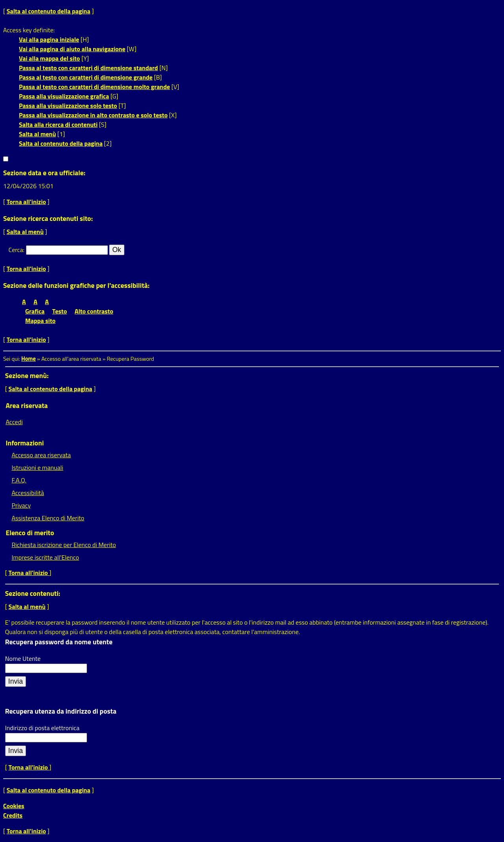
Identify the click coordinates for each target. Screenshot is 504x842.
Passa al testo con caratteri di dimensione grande (86, 77)
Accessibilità (28, 493)
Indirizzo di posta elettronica (42, 728)
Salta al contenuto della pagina (49, 11)
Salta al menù (37, 134)
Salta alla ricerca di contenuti (58, 124)
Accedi (14, 422)
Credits (13, 815)
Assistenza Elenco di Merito (48, 518)
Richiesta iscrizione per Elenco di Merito (64, 545)
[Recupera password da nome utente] (16, 682)
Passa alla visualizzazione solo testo (68, 106)
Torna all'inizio (26, 202)
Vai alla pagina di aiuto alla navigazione (72, 49)
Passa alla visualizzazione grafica (64, 96)
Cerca (16, 250)
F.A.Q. (19, 480)
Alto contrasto (94, 311)
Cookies (14, 806)
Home (29, 359)
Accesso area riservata (41, 455)
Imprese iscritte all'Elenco (45, 557)
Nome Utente (23, 658)
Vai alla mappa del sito (49, 58)
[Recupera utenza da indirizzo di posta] (16, 751)
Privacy (21, 505)
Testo (60, 311)
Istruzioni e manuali (37, 467)
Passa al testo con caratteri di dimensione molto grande (94, 87)
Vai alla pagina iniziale (49, 39)
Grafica (35, 311)
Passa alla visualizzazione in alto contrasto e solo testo (93, 115)
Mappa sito (40, 321)
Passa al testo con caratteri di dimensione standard (88, 68)
